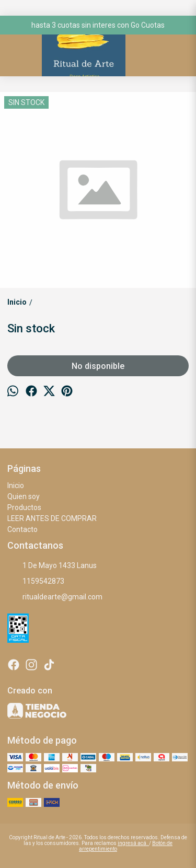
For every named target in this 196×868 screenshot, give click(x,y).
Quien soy (24, 496)
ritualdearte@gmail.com (55, 597)
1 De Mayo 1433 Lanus (52, 566)
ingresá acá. (133, 843)
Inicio (16, 485)
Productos (24, 507)
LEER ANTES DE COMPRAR (52, 518)
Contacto (22, 529)
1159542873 (36, 582)
